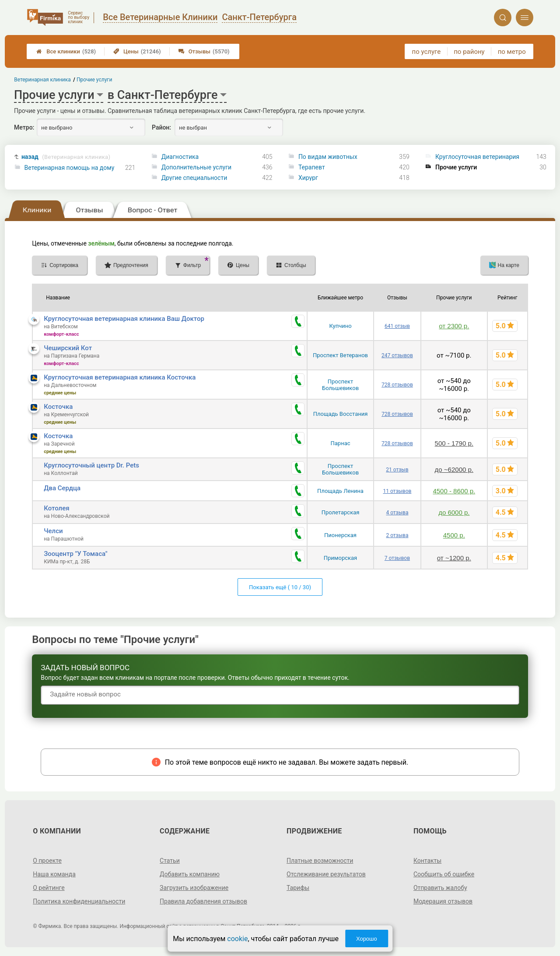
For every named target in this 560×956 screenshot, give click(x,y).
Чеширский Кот (68, 348)
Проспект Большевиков (340, 385)
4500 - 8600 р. (454, 491)
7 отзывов (397, 558)
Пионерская (340, 535)
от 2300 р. (454, 326)
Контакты (427, 861)
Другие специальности (194, 178)
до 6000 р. (454, 512)
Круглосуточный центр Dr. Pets (91, 465)
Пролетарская (341, 512)
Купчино (340, 326)
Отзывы (204, 51)
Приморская (340, 558)
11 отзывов (397, 491)
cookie (237, 939)
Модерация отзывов (443, 901)
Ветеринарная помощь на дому (70, 168)
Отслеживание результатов (326, 874)
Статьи (170, 861)
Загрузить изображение (194, 888)
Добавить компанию (190, 874)
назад (66, 157)
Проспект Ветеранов (340, 355)
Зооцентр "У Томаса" (75, 554)
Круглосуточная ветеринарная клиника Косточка (120, 377)
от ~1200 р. (454, 558)
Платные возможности (320, 861)
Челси (53, 531)
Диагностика (180, 157)
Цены (137, 51)
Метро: (24, 127)
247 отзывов (397, 355)
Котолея (56, 508)
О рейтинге (49, 888)
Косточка (58, 407)
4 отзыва (397, 513)
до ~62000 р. (454, 469)
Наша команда (54, 874)
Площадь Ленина (340, 491)
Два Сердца (62, 488)
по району (469, 52)
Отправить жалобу (440, 888)
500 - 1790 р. (454, 443)
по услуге (427, 52)
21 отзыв (397, 470)
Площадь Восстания (341, 414)
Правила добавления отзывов (203, 901)
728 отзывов (397, 385)
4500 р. (454, 535)
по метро (512, 52)
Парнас (341, 443)
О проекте (47, 861)
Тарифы (298, 888)
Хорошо (367, 939)
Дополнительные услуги (196, 167)
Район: (161, 127)
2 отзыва (397, 535)
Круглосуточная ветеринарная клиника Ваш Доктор (124, 319)
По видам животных (328, 157)
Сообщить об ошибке (444, 874)
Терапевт (312, 167)
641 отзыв (397, 326)
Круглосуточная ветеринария (477, 157)
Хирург (308, 178)
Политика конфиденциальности (79, 901)
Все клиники (66, 51)
